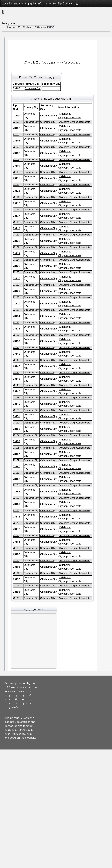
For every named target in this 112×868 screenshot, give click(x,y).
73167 (16, 498)
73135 (16, 322)
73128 (16, 285)
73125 (16, 266)
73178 (16, 529)
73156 (16, 448)
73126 (16, 272)
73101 (16, 116)
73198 (16, 592)
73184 (16, 542)
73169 (16, 504)
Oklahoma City (33, 88)
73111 (16, 178)
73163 (16, 479)
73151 (16, 416)
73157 (16, 454)
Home (11, 27)
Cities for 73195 (44, 27)
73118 (16, 222)
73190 (16, 561)
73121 (16, 241)
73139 (16, 341)
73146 (16, 385)
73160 (16, 467)
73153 (16, 429)
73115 (16, 203)
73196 (16, 579)
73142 (16, 360)
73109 (16, 166)
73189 (16, 554)
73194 (16, 573)
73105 (16, 141)
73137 (16, 335)
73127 (16, 279)
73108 (16, 160)
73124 (16, 260)
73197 (16, 586)
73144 (16, 373)
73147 (16, 391)
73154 (16, 435)
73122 (16, 247)
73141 (16, 354)
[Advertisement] (53, 49)
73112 (16, 185)
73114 (16, 197)
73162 (16, 473)
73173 (16, 523)
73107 (16, 153)
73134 (16, 316)
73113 (16, 191)
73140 (16, 348)
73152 (16, 423)
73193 (16, 567)
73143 (16, 366)
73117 (16, 216)
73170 (16, 510)
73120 (16, 235)
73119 (16, 228)
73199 (16, 598)
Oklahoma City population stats (74, 122)
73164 (16, 485)
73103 (16, 128)
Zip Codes (25, 27)
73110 (16, 172)
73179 (16, 536)
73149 (16, 404)
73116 (16, 210)
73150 (16, 410)
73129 (16, 291)
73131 (16, 304)
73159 (16, 460)
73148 (16, 398)
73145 (16, 379)
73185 (16, 548)
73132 (16, 310)
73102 (16, 122)
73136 (16, 329)
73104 (16, 134)
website (31, 738)
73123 (16, 253)
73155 (16, 441)
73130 (16, 297)
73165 (16, 492)
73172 (16, 517)
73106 (16, 147)
